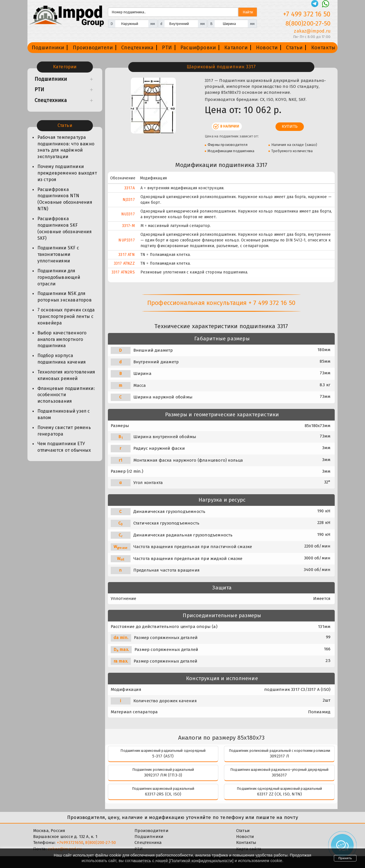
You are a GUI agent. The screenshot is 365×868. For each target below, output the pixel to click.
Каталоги (236, 48)
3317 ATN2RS (123, 272)
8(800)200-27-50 (101, 842)
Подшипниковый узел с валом (64, 414)
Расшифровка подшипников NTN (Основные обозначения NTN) (65, 199)
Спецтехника (137, 48)
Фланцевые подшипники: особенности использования (66, 395)
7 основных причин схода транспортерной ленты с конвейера (66, 316)
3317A (130, 188)
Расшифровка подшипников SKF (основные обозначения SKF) (65, 228)
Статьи (294, 48)
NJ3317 (129, 200)
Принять (345, 858)
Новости (267, 48)
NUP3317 (126, 240)
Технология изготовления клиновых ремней (66, 375)
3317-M (128, 226)
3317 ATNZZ (124, 263)
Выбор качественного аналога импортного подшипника (62, 339)
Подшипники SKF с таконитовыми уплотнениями (58, 254)
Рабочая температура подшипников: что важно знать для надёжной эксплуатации (66, 147)
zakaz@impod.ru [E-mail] (312, 31)
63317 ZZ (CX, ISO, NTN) (280, 794)
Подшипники (48, 48)
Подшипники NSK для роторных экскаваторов (65, 297)
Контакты (323, 48)
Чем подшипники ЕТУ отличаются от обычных (64, 447)
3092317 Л (279, 756)
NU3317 (128, 214)
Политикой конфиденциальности (201, 861)
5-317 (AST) (163, 756)
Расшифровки (198, 48)
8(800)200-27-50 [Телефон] (308, 23)
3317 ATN (127, 255)
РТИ (167, 48)
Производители (93, 48)
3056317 (279, 775)
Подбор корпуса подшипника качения (62, 359)
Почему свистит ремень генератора (64, 431)
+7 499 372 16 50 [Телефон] (307, 14)
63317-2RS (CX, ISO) (163, 794)
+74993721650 (70, 842)
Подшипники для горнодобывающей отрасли (59, 277)
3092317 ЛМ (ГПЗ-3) (163, 775)
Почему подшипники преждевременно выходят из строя (67, 173)
